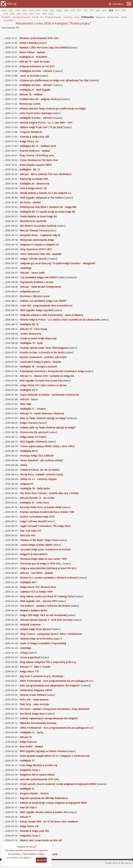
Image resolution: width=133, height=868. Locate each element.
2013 (92, 11)
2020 (12, 14)
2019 (6, 14)
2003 (24, 11)
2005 (38, 11)
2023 (32, 14)
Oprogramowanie (21, 17)
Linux (77, 17)
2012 (85, 11)
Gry (42, 17)
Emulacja (68, 17)
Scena (124, 17)
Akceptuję (41, 860)
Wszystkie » (9, 20)
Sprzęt (35, 17)
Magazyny (100, 17)
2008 (59, 11)
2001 (11, 11)
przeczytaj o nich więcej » (19, 858)
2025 (45, 14)
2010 (73, 11)
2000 (4, 11)
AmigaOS (6, 17)
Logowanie (117, 4)
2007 (52, 11)
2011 (79, 11)
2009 (66, 11)
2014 (98, 11)
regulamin (43, 850)
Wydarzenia (113, 17)
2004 (31, 11)
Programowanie (54, 17)
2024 (38, 14)
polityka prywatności (26, 850)
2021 (19, 14)
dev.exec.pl (126, 863)
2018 (124, 11)
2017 (117, 11)
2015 (104, 11)
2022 (25, 14)
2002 (18, 11)
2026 (51, 14)
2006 (45, 11)
